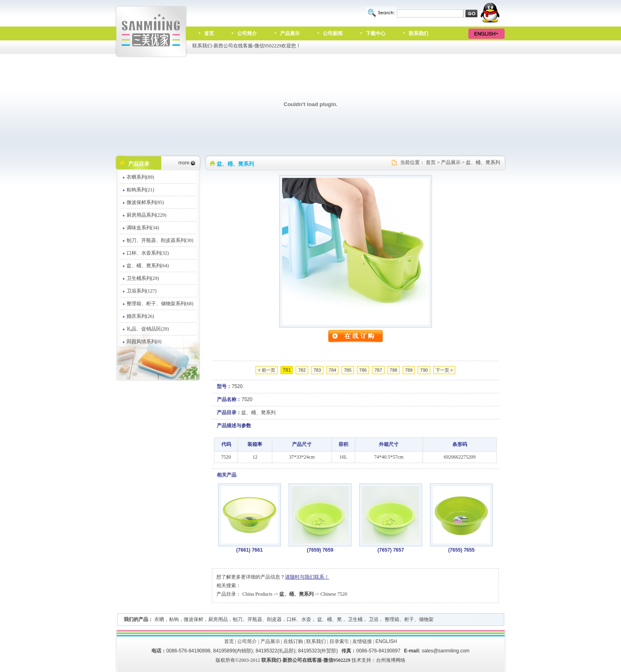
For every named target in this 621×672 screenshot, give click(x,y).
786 (363, 370)
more (184, 163)
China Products (257, 594)
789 (409, 370)
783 (317, 370)
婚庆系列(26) (140, 316)
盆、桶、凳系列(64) (148, 266)
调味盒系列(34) (143, 228)
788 (394, 370)
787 (378, 370)
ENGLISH (386, 641)
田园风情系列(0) (144, 342)
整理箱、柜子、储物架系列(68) (160, 304)
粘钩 (174, 619)
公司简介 (247, 33)
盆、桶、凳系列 (483, 162)
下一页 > (444, 370)
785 (347, 370)
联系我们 (418, 33)
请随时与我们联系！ (307, 577)
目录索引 (339, 641)
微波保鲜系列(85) (145, 202)
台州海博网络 (391, 660)
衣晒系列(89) (140, 177)
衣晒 (159, 619)
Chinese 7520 (334, 594)
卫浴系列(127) (142, 291)
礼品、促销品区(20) (148, 329)
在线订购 (293, 641)
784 (332, 370)
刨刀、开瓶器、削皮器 (257, 619)
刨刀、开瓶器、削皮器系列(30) (160, 240)
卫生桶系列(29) (143, 278)
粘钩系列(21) (140, 190)
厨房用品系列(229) (147, 215)
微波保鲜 (194, 619)
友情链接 (362, 641)
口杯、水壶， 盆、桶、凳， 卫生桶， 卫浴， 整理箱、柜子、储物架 (360, 619)
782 (302, 370)
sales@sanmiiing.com (446, 651)
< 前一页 (267, 370)
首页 (209, 33)
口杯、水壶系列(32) (148, 253)
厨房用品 (218, 619)
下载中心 (376, 33)
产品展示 (290, 33)
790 (424, 370)
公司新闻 (333, 33)
